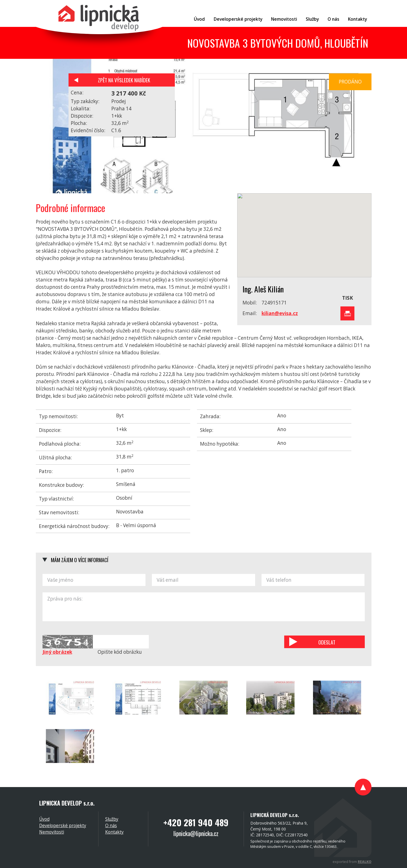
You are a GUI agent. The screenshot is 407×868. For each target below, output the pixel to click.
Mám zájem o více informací (80, 560)
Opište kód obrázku (120, 652)
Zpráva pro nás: (204, 607)
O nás (111, 825)
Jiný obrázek (57, 652)
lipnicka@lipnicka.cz (196, 833)
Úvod (44, 819)
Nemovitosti (52, 832)
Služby (112, 819)
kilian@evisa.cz (280, 313)
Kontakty (114, 832)
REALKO (365, 862)
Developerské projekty (63, 825)
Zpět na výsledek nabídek (124, 80)
